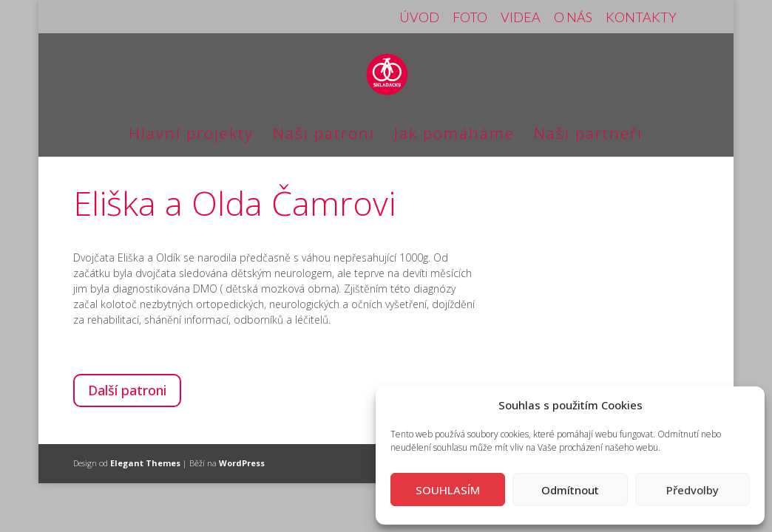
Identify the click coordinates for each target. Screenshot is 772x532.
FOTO (470, 18)
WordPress (242, 463)
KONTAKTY (641, 18)
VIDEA (521, 18)
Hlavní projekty (191, 136)
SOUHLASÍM (448, 490)
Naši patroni (324, 136)
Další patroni (127, 390)
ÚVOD (419, 18)
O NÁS (573, 18)
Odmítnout (570, 490)
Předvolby (693, 490)
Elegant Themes (145, 463)
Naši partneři (588, 136)
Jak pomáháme (454, 136)
